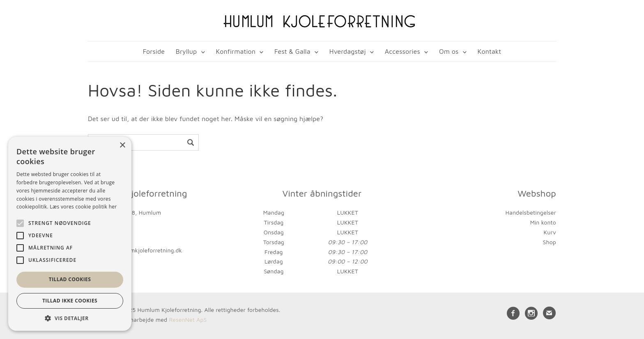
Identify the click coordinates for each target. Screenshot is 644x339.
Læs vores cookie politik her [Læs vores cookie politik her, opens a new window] (83, 207)
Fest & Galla (292, 51)
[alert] (70, 234)
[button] (70, 318)
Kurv (550, 232)
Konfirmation (236, 51)
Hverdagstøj (348, 51)
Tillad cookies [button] (70, 279)
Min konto (543, 222)
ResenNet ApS (188, 320)
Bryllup (186, 51)
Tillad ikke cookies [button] (70, 301)
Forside (154, 51)
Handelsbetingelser (531, 212)
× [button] (122, 145)
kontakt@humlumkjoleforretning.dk (135, 250)
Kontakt (490, 51)
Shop (550, 242)
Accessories (402, 51)
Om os (449, 51)
